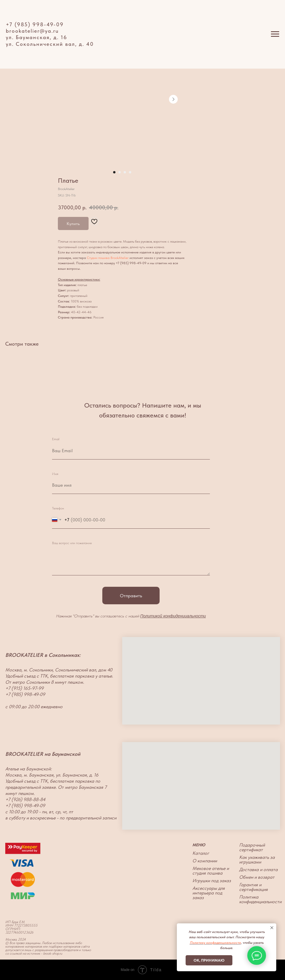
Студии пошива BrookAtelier (108, 258)
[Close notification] (272, 928)
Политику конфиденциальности (215, 943)
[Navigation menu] (275, 34)
